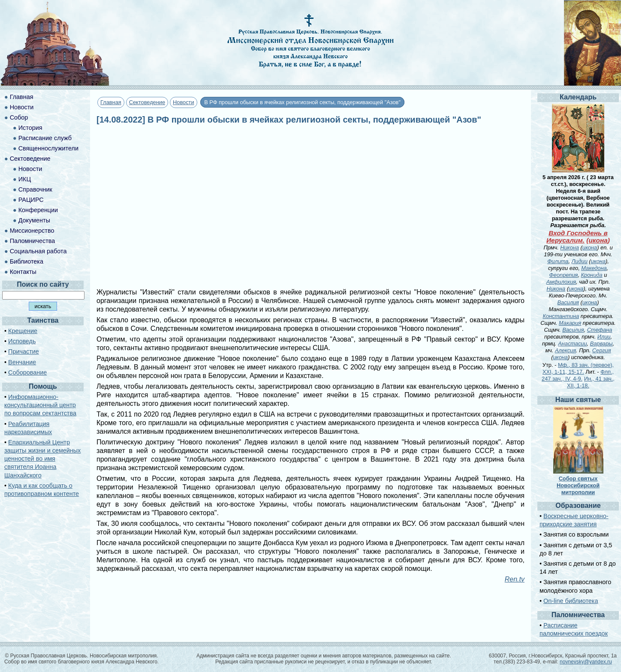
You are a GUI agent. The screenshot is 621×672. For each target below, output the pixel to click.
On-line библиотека (571, 601)
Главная (111, 102)
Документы (34, 220)
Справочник (35, 189)
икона (598, 240)
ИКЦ (25, 179)
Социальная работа (38, 251)
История (30, 128)
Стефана (600, 330)
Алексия (565, 350)
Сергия (602, 350)
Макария (570, 323)
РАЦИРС (31, 200)
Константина (561, 316)
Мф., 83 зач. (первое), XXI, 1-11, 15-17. (578, 368)
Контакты (23, 272)
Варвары (601, 343)
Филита (558, 261)
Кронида (592, 275)
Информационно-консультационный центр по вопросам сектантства (40, 405)
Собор (19, 117)
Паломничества (33, 241)
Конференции (38, 210)
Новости (184, 102)
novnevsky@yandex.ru (586, 662)
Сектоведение (147, 102)
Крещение (23, 331)
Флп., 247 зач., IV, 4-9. (578, 375)
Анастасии (572, 343)
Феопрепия (564, 275)
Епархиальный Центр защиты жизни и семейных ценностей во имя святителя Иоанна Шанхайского (42, 459)
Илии (604, 337)
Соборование (27, 372)
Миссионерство (32, 231)
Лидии (580, 261)
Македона (594, 268)
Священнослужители (48, 148)
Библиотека (27, 261)
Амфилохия (561, 282)
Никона (570, 247)
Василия (568, 302)
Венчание (22, 362)
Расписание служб (45, 138)
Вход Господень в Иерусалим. (577, 237)
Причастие (24, 351)
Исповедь (22, 341)
